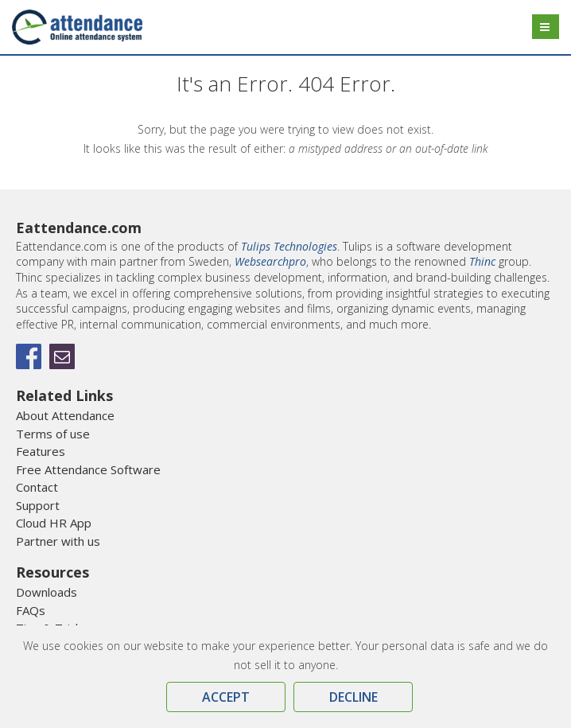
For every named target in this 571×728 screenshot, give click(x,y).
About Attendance (65, 415)
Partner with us (58, 541)
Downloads (47, 592)
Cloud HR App (54, 523)
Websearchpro (270, 261)
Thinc (482, 261)
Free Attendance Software (88, 469)
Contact (37, 487)
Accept (226, 697)
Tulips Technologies (289, 246)
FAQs (31, 610)
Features (41, 451)
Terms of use (53, 434)
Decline (353, 697)
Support (38, 505)
